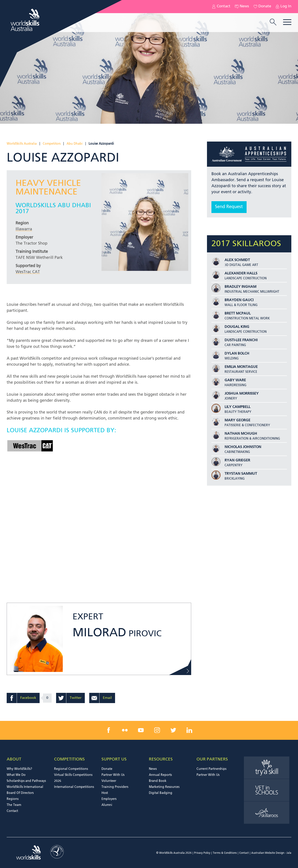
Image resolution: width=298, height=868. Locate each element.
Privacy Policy (202, 853)
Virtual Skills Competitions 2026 (73, 778)
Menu (287, 22)
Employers (109, 799)
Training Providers (115, 787)
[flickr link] (125, 730)
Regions (13, 799)
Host (105, 793)
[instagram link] (157, 730)
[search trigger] (273, 22)
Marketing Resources (164, 787)
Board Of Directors (20, 793)
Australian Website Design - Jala (271, 853)
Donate (262, 7)
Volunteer (109, 781)
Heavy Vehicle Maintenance (48, 188)
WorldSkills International (25, 787)
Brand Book (158, 781)
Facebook (28, 698)
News (242, 7)
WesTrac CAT (28, 272)
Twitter (76, 698)
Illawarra (24, 229)
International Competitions (74, 787)
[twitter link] (173, 730)
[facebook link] (109, 730)
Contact (221, 7)
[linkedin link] (189, 730)
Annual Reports (160, 775)
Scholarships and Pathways (26, 781)
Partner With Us (113, 775)
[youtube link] (141, 730)
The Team (14, 805)
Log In (283, 7)
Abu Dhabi (75, 144)
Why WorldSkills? (19, 769)
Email (107, 698)
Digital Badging (161, 793)
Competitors (52, 144)
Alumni (107, 805)
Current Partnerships (211, 769)
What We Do (16, 775)
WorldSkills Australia (22, 144)
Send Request (229, 207)
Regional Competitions (71, 769)
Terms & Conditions (225, 853)
